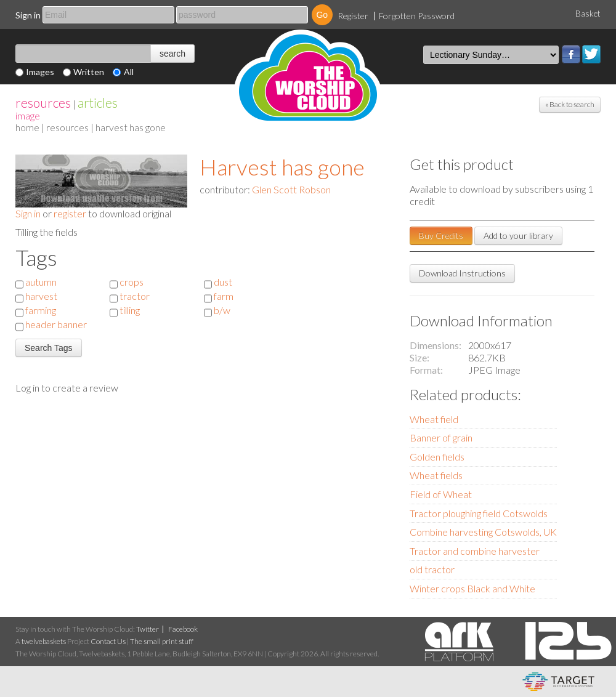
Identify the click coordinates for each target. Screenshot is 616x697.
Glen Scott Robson (291, 189)
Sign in (28, 15)
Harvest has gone (282, 167)
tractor (135, 296)
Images (40, 72)
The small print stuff (162, 641)
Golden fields (437, 457)
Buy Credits (441, 236)
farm (224, 296)
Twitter (591, 54)
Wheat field (434, 419)
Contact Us (108, 641)
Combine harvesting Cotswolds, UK (483, 532)
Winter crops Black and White (472, 588)
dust (223, 282)
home (27, 127)
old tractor (432, 569)
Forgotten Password (417, 16)
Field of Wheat (441, 494)
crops (132, 282)
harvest (41, 296)
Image (28, 115)
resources (43, 103)
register (70, 213)
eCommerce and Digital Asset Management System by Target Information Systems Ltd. (558, 682)
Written (89, 72)
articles (98, 103)
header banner (56, 324)
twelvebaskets (44, 641)
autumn (41, 282)
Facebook (571, 54)
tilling (130, 310)
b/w (222, 310)
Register (353, 16)
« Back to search (570, 104)
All (129, 72)
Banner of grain (441, 437)
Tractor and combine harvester (475, 551)
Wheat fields (436, 475)
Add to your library (518, 236)
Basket (588, 14)
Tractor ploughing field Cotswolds (479, 513)
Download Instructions (462, 273)
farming (41, 310)
